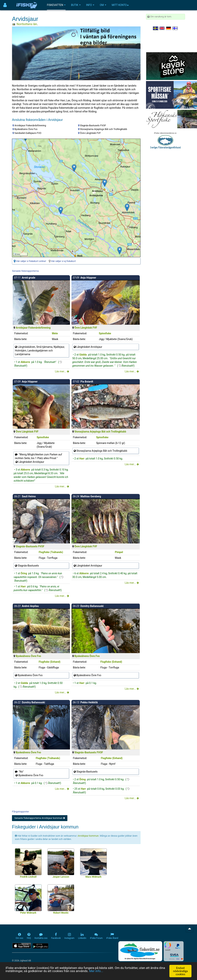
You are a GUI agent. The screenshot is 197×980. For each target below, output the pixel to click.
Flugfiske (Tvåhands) (51, 552)
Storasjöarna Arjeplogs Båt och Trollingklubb (100, 432)
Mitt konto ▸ (120, 5)
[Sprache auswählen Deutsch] (169, 28)
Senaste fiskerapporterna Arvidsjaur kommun (40, 818)
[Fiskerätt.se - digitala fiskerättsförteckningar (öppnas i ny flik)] (140, 951)
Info (90, 5)
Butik (76, 5)
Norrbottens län (27, 24)
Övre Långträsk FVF (86, 328)
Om (103, 5)
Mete (55, 333)
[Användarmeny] (5, 5)
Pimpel (119, 552)
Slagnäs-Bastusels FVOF (30, 546)
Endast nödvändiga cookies (180, 971)
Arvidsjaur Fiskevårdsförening (33, 328)
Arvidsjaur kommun (88, 836)
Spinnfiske (105, 333)
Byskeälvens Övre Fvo (28, 656)
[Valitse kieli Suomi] (175, 28)
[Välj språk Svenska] (156, 28)
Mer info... (96, 971)
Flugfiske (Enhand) (50, 662)
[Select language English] (162, 28)
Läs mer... (62, 371)
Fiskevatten (56, 5)
